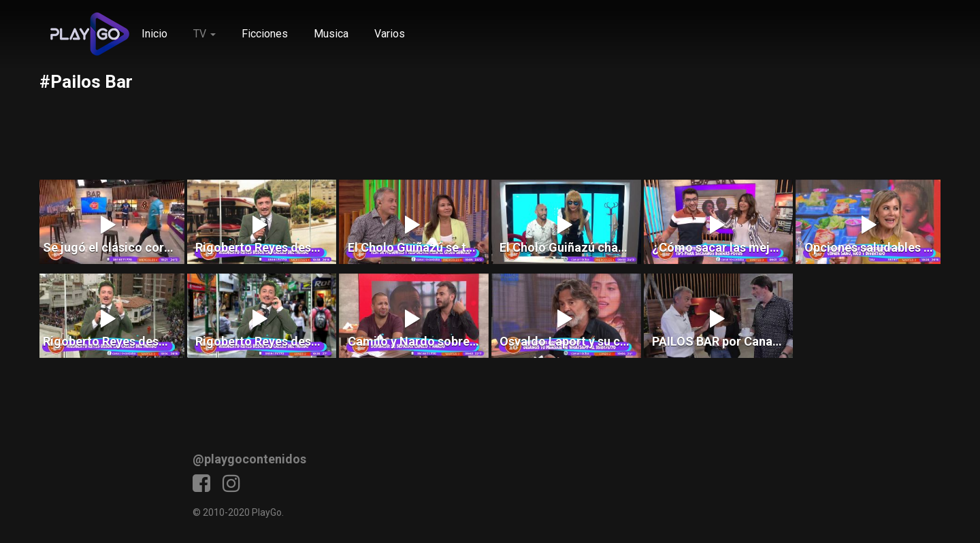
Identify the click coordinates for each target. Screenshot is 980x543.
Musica (331, 34)
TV (205, 34)
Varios (390, 34)
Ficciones (265, 34)
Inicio (154, 34)
